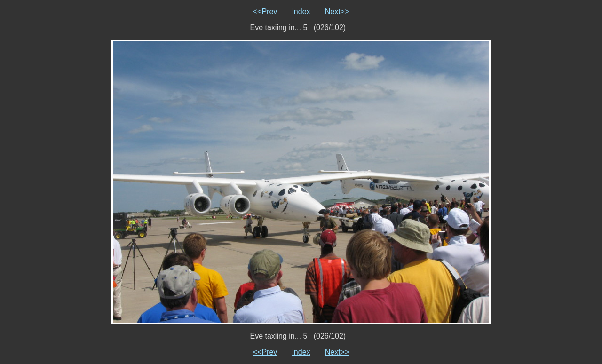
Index (301, 12)
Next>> (337, 12)
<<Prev (265, 12)
